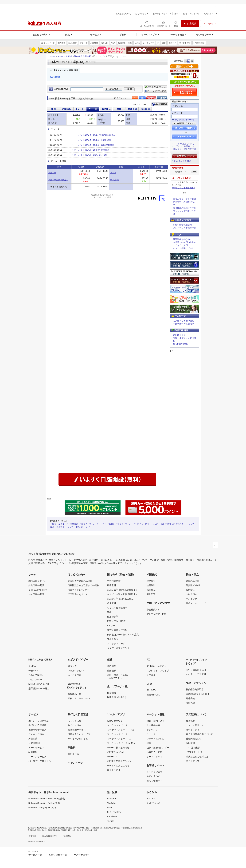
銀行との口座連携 (37, 725)
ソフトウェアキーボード (185, 120)
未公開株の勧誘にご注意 (185, 208)
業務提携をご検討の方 (197, 757)
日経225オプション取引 (198, 694)
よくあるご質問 (180, 245)
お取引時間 (34, 743)
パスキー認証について (184, 144)
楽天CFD (151, 690)
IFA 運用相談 (193, 748)
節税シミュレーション (79, 698)
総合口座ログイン (37, 581)
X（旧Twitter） (115, 812)
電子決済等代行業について (199, 734)
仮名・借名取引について (61, 527)
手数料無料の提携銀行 (184, 324)
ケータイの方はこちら (118, 766)
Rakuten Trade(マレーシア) (42, 808)
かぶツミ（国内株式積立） (121, 599)
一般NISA (33, 671)
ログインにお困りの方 (184, 146)
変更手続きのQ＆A (182, 239)
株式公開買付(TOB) (117, 630)
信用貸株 (112, 617)
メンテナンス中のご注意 (185, 228)
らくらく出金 (74, 725)
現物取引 (112, 585)
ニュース (151, 734)
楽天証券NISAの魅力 (39, 688)
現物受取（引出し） (117, 697)
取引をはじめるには (157, 666)
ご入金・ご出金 (36, 734)
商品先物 (190, 698)
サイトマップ (193, 761)
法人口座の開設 (36, 594)
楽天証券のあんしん (78, 594)
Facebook (112, 817)
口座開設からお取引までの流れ (83, 585)
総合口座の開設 (36, 585)
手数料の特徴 (114, 581)
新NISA (32, 666)
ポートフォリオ (154, 757)
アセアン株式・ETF (156, 614)
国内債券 (112, 666)
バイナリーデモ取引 (196, 674)
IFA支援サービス (194, 752)
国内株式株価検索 (82, 56)
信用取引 (112, 603)
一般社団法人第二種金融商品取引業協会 (105, 828)
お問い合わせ (153, 776)
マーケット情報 (64, 56)
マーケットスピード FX (119, 739)
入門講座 (151, 675)
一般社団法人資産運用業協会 (132, 828)
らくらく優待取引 (117, 608)
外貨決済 (33, 739)
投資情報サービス (37, 730)
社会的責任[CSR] (194, 739)
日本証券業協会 (41, 828)
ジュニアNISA (36, 679)
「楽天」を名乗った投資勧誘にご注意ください (72, 524)
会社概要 (190, 721)
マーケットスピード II (118, 725)
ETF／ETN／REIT (116, 621)
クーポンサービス (37, 757)
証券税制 (33, 752)
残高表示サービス (77, 730)
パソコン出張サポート (184, 248)
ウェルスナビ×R (76, 671)
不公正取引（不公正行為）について (177, 524)
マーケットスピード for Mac (121, 743)
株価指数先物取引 (195, 689)
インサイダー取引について (145, 524)
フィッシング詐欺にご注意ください (113, 524)
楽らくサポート (154, 781)
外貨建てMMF (193, 585)
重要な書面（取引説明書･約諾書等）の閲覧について (185, 202)
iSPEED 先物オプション (119, 761)
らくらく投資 (74, 675)
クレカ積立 (191, 594)
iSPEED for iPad (115, 752)
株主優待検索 (153, 725)
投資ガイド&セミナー (79, 590)
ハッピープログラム (78, 739)
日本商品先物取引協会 (81, 828)
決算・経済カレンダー (158, 748)
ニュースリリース (195, 725)
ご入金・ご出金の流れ (184, 321)
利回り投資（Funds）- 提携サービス (118, 676)
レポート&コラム (155, 739)
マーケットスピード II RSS (121, 730)
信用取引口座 (179, 335)
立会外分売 (113, 639)
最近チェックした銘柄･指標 (66, 70)
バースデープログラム (40, 761)
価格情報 (112, 693)
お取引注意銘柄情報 (182, 225)
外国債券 (112, 671)
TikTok (110, 821)
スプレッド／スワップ (158, 671)
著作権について (83, 527)
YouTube (111, 803)
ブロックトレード (116, 644)
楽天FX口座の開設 (38, 590)
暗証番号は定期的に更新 (185, 149)
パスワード (178, 113)
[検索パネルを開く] (176, 24)
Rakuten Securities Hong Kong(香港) (47, 799)
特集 (149, 743)
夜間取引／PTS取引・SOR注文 (123, 635)
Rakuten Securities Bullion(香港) (45, 803)
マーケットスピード (117, 734)
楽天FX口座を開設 (182, 161)
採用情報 (190, 743)
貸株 (109, 612)
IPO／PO (112, 626)
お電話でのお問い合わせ (185, 242)
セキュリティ (193, 730)
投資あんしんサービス (79, 734)
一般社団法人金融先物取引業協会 (60, 828)
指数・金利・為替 (156, 721)
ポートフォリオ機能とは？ (184, 188)
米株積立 (151, 590)
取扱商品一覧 (74, 694)
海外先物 (190, 703)
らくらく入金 (74, 721)
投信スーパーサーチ (196, 603)
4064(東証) (55, 77)
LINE (110, 808)
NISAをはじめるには (39, 684)
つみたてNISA (36, 675)
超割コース (73, 754)
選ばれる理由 (193, 581)
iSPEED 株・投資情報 (118, 748)
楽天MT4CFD (153, 695)
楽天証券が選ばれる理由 (80, 581)
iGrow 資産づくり (116, 721)
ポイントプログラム (39, 721)
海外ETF (151, 594)
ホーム (52, 56)
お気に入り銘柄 (154, 752)
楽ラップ (72, 666)
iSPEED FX (113, 757)
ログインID (178, 106)
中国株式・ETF (154, 610)
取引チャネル (114, 770)
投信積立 (190, 590)
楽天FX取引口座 (181, 344)
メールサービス (36, 748)
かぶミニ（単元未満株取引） (122, 590)
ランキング (191, 599)
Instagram (112, 799)
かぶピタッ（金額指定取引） (122, 594)
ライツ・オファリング (118, 648)
